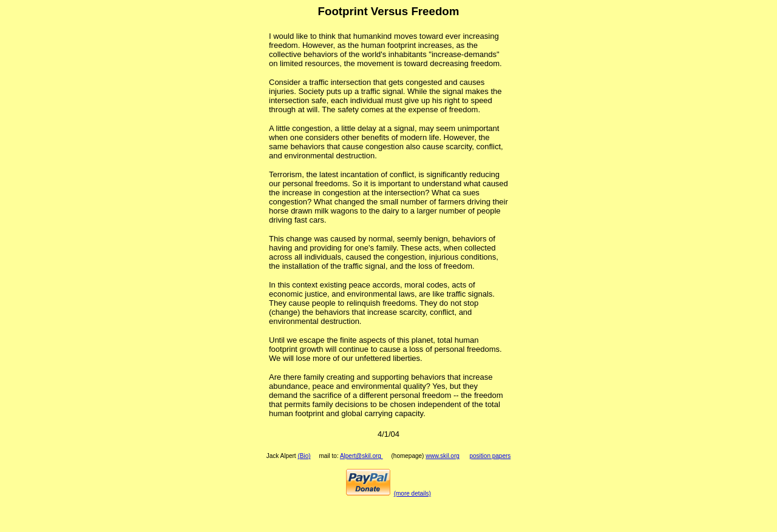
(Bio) (304, 456)
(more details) (412, 493)
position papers (490, 456)
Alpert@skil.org (361, 456)
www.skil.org (443, 456)
